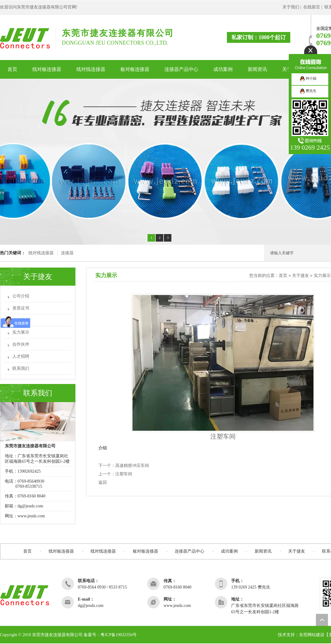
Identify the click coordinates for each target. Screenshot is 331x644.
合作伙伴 (21, 344)
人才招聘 (21, 356)
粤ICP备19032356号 (119, 635)
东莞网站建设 (312, 635)
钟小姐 (308, 78)
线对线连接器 (41, 253)
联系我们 (21, 368)
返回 (103, 482)
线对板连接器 (61, 551)
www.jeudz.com (31, 516)
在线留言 (312, 7)
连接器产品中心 (189, 551)
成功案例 (229, 551)
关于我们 (291, 7)
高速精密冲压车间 (132, 466)
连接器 (67, 253)
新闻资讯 (263, 551)
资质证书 (21, 308)
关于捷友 (301, 275)
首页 (283, 275)
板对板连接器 (145, 551)
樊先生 (308, 91)
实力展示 (21, 332)
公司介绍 (21, 296)
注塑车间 (124, 474)
